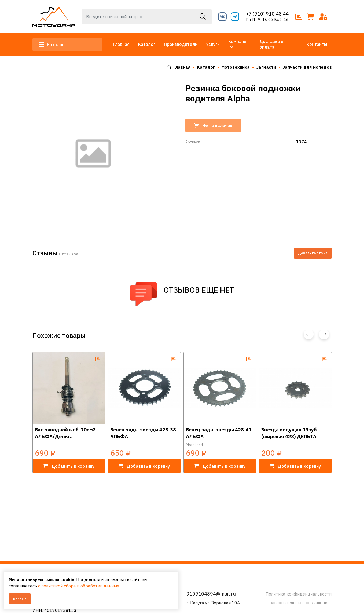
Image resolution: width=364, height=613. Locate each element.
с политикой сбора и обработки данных (79, 586)
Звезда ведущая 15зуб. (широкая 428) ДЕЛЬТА (290, 433)
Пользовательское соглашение (298, 603)
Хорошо (20, 599)
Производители (181, 44)
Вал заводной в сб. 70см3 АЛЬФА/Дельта (65, 433)
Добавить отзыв (313, 253)
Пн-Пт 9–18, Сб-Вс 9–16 (267, 20)
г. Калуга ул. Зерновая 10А (213, 603)
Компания (238, 41)
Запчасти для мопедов (307, 67)
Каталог (52, 45)
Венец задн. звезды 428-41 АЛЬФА (219, 433)
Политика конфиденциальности (299, 594)
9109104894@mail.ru (211, 594)
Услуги (213, 44)
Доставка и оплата (271, 44)
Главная (121, 44)
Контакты (317, 44)
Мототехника (236, 67)
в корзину (69, 466)
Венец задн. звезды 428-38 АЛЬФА (143, 433)
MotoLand (194, 445)
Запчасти (266, 67)
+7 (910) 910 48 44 (267, 14)
